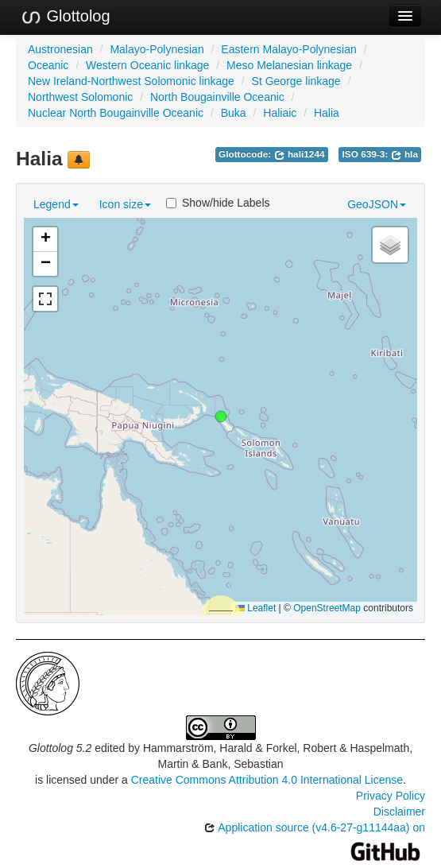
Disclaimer (399, 812)
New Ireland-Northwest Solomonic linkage (131, 81)
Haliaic (280, 113)
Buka (234, 113)
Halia (327, 113)
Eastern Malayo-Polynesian (288, 49)
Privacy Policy (391, 796)
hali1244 (300, 154)
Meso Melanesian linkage (289, 65)
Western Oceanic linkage (147, 65)
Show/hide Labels (218, 203)
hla (404, 154)
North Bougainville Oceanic (217, 97)
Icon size (125, 204)
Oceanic (48, 65)
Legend (56, 204)
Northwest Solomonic (80, 97)
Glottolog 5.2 (60, 748)
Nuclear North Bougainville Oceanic (116, 113)
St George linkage (296, 81)
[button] (221, 417)
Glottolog (65, 17)
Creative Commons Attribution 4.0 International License (267, 780)
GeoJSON (377, 204)
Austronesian (60, 49)
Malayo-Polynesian (157, 49)
